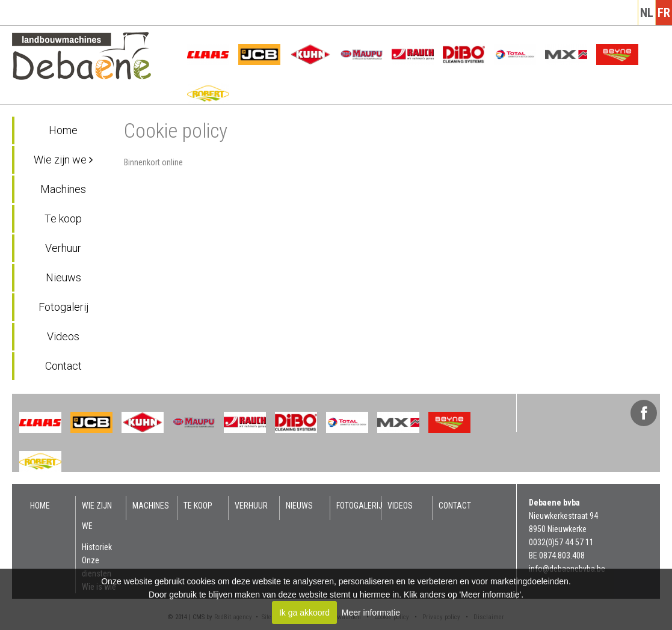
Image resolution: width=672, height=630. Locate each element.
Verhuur (63, 248)
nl (647, 13)
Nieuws (63, 277)
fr (664, 13)
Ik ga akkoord (304, 613)
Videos (63, 336)
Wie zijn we (63, 160)
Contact (63, 366)
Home (63, 130)
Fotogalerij (63, 307)
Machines (63, 189)
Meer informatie (371, 613)
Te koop (63, 219)
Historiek (97, 547)
